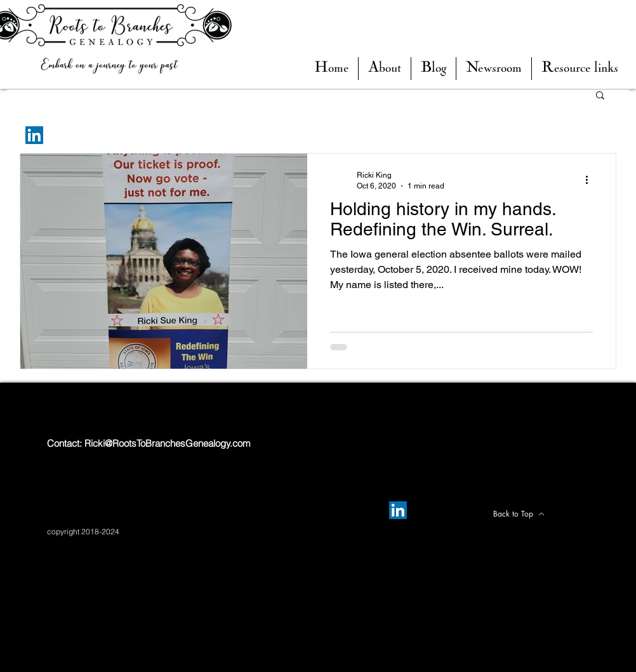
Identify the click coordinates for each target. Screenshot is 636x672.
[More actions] (591, 180)
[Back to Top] (519, 514)
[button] (434, 69)
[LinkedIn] (34, 135)
